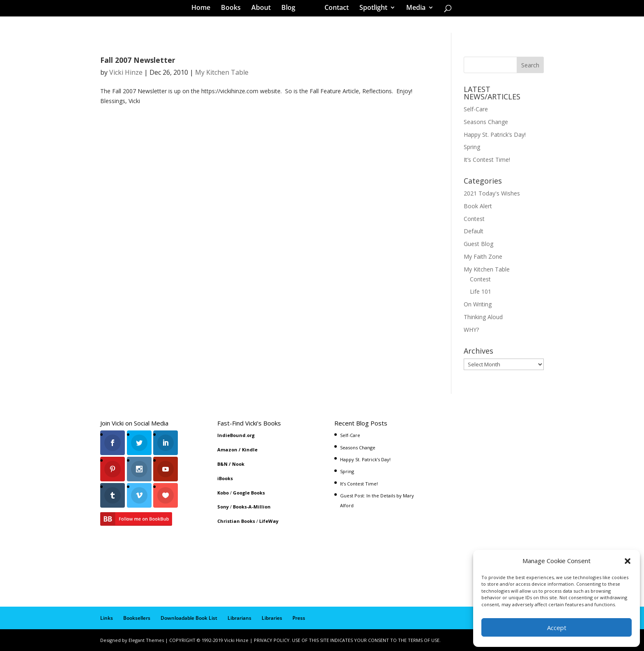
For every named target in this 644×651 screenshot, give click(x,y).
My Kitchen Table (222, 72)
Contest (474, 219)
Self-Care (476, 109)
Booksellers (137, 618)
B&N (222, 464)
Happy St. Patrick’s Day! (495, 135)
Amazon (227, 450)
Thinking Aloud (483, 317)
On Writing (478, 304)
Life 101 (481, 291)
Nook (238, 464)
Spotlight (370, 10)
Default (474, 231)
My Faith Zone (483, 256)
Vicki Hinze (126, 72)
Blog (291, 10)
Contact (334, 10)
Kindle (250, 450)
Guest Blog (478, 244)
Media (413, 10)
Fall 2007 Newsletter (138, 60)
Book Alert (478, 206)
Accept (557, 628)
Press (299, 618)
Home (204, 10)
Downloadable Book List (189, 618)
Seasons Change (486, 122)
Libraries (272, 618)
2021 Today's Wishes (492, 193)
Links (107, 618)
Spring (472, 147)
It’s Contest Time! (487, 160)
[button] (628, 561)
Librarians (239, 618)
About (264, 10)
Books (234, 10)
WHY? (471, 330)
